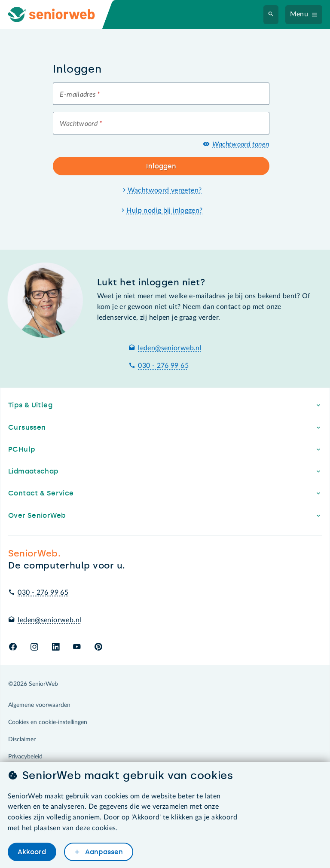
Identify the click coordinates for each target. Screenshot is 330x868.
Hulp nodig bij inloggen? (164, 211)
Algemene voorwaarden (39, 705)
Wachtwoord (81, 124)
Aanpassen (103, 852)
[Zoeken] (271, 15)
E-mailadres (80, 95)
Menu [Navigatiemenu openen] (299, 14)
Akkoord (32, 852)
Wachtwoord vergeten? (165, 190)
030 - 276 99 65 (163, 366)
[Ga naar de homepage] (58, 14)
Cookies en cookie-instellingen (48, 722)
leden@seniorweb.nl (170, 348)
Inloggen (161, 166)
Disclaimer (22, 740)
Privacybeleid (25, 757)
